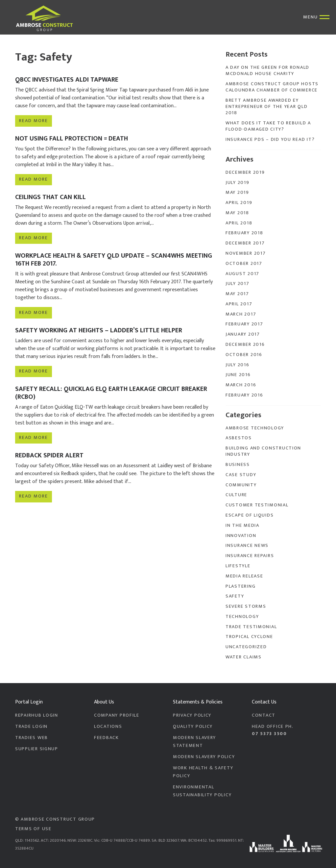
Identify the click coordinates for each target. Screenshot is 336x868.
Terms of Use (33, 829)
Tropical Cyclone (249, 637)
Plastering (240, 586)
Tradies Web (32, 738)
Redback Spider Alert (49, 455)
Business (238, 465)
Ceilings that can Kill (50, 197)
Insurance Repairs (250, 556)
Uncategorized (246, 647)
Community (241, 485)
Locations (108, 727)
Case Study (241, 475)
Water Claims (244, 657)
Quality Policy (193, 727)
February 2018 (244, 233)
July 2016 (238, 365)
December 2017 (245, 243)
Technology (242, 617)
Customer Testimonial (257, 505)
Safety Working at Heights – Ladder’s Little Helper (99, 330)
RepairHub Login (37, 715)
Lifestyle (238, 566)
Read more (33, 121)
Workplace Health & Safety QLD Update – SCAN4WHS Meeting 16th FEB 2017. (114, 260)
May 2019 (237, 192)
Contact (264, 715)
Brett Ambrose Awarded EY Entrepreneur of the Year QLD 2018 (266, 107)
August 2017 (242, 274)
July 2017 (238, 284)
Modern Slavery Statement (194, 742)
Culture (236, 495)
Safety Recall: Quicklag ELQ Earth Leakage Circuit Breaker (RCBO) (111, 393)
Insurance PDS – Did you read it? (270, 140)
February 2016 (244, 395)
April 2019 (239, 203)
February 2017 (244, 324)
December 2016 (245, 345)
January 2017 (243, 334)
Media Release (244, 576)
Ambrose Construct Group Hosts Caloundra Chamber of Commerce (272, 87)
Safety (235, 596)
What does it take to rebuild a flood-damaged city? (268, 126)
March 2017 (241, 314)
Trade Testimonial (251, 627)
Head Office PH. (286, 730)
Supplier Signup (37, 749)
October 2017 (244, 264)
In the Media (242, 525)
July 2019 (238, 183)
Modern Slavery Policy (204, 757)
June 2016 (238, 375)
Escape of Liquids (250, 515)
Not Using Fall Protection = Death (72, 139)
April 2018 (239, 223)
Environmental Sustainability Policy (202, 791)
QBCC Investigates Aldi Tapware (67, 80)
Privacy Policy (192, 715)
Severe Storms (246, 606)
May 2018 (237, 213)
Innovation (241, 536)
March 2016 (241, 385)
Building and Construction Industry (263, 451)
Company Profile (117, 715)
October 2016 (244, 355)
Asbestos (239, 438)
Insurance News (247, 546)
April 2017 (239, 304)
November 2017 (246, 253)
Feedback (107, 738)
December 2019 (245, 172)
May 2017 (237, 294)
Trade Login (31, 727)
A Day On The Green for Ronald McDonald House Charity (267, 71)
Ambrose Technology (255, 428)
